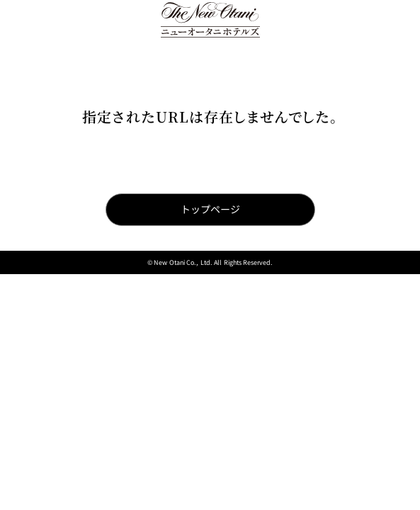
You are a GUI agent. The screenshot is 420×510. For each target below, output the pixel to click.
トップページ (210, 209)
